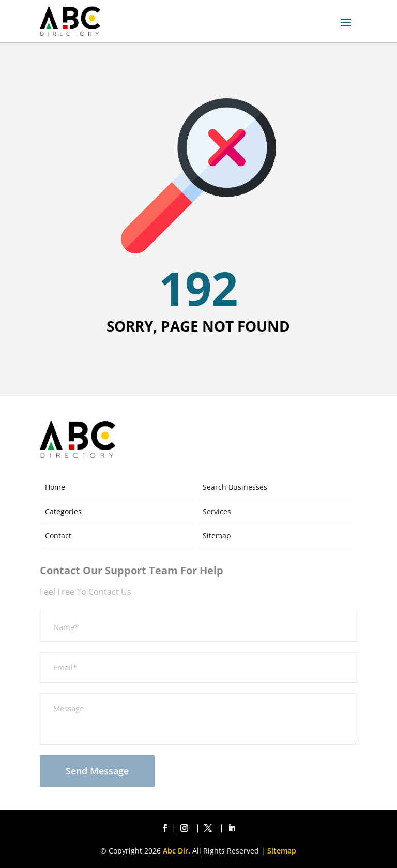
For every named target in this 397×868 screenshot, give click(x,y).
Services (217, 511)
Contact (58, 536)
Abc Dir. (177, 851)
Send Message (97, 771)
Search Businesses (235, 487)
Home (55, 487)
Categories (63, 511)
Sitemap (217, 536)
